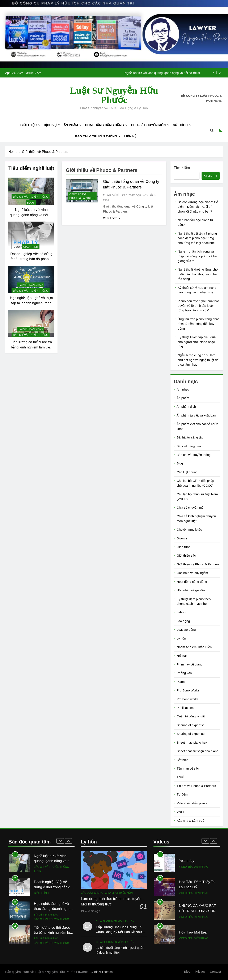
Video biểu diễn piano (192, 803)
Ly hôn (181, 638)
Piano (181, 682)
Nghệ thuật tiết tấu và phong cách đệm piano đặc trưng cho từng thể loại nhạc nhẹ (197, 238)
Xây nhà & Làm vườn (191, 821)
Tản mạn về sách (189, 768)
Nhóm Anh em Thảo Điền (194, 647)
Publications (185, 708)
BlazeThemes (103, 972)
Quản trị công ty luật (191, 716)
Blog (31, 203)
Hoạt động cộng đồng (104, 125)
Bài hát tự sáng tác (190, 437)
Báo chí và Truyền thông (31, 197)
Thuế (180, 777)
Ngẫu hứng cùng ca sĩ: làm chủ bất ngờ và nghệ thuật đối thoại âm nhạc (198, 360)
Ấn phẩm (71, 125)
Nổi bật (182, 656)
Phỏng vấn (184, 673)
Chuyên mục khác (189, 529)
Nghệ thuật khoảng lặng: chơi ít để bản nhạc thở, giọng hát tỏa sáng (198, 274)
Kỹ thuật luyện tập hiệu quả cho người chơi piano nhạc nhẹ (197, 342)
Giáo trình (31, 247)
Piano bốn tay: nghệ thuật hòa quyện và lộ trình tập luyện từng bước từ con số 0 (199, 306)
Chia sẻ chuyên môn (148, 125)
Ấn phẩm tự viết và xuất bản (196, 415)
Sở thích (180, 125)
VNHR (181, 812)
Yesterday (187, 861)
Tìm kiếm (182, 168)
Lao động (183, 621)
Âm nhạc (183, 389)
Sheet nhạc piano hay (192, 742)
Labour (181, 612)
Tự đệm (182, 794)
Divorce (182, 538)
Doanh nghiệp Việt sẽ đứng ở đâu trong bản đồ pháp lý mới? (31, 259)
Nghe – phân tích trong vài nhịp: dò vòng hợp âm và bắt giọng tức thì (198, 256)
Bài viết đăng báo (31, 285)
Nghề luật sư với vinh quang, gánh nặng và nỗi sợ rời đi (162, 73)
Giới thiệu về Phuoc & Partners (82, 196)
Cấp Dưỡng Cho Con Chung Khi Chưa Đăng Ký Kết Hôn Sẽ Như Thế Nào (119, 932)
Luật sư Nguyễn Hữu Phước (114, 95)
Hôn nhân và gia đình (191, 590)
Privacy (200, 972)
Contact (215, 972)
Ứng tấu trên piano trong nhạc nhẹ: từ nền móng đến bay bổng (198, 324)
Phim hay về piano (189, 664)
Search (211, 176)
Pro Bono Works (188, 690)
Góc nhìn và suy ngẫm (192, 573)
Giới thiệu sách (187, 555)
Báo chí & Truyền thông (96, 136)
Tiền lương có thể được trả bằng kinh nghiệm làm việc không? (31, 347)
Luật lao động (186, 630)
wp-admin (113, 195)
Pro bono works (187, 699)
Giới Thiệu (29, 125)
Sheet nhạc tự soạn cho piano (197, 751)
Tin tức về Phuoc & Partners (196, 786)
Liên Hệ (130, 136)
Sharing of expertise (191, 725)
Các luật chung (187, 472)
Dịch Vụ (50, 125)
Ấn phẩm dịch (186, 407)
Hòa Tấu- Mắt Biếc (193, 932)
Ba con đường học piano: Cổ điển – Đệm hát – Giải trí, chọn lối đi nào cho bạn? (198, 207)
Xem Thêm (111, 218)
